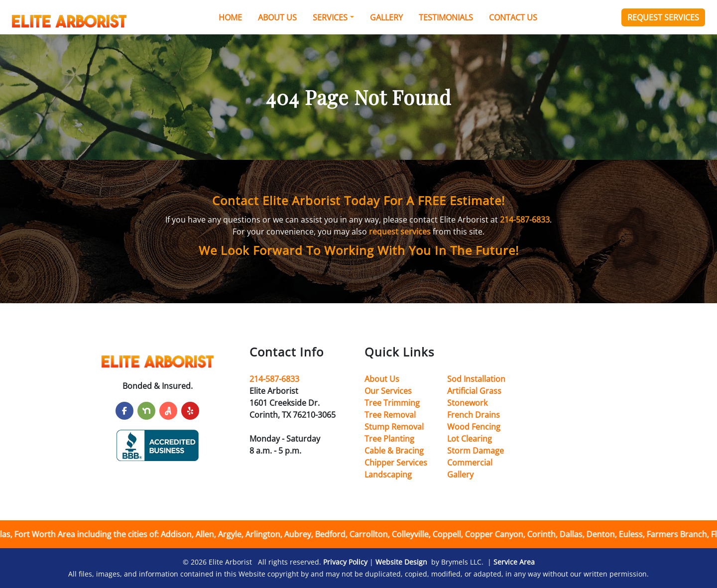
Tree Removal (390, 415)
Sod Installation (476, 379)
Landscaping (388, 474)
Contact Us (513, 17)
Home (230, 17)
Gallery (386, 17)
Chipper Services (396, 463)
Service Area (514, 562)
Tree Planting (389, 439)
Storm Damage (476, 451)
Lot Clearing (470, 439)
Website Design (401, 562)
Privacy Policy (345, 562)
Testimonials (446, 17)
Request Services (663, 17)
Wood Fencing (474, 427)
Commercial (470, 463)
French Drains (474, 415)
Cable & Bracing (394, 451)
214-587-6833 (525, 220)
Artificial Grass (474, 391)
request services (400, 232)
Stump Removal (394, 427)
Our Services (388, 391)
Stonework (467, 403)
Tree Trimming (392, 403)
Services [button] (330, 17)
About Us (277, 17)
